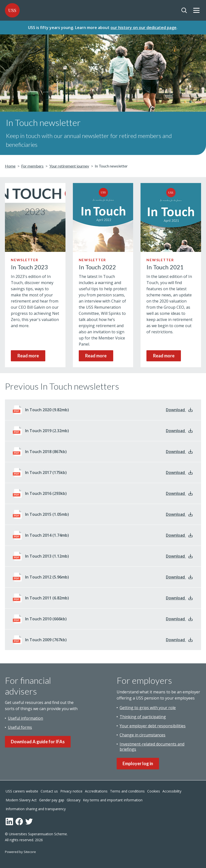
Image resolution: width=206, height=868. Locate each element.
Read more (28, 354)
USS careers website (22, 791)
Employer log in (138, 762)
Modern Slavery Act (21, 799)
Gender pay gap (52, 799)
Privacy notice (71, 791)
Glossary (74, 799)
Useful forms (20, 726)
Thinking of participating (143, 715)
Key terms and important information (113, 799)
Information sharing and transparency (36, 808)
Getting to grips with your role (148, 706)
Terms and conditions (127, 791)
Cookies (154, 791)
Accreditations (96, 791)
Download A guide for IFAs (38, 740)
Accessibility (172, 791)
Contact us (49, 791)
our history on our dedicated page (144, 27)
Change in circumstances (143, 733)
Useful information (25, 717)
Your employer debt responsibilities (153, 724)
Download (180, 408)
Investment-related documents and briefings (152, 745)
